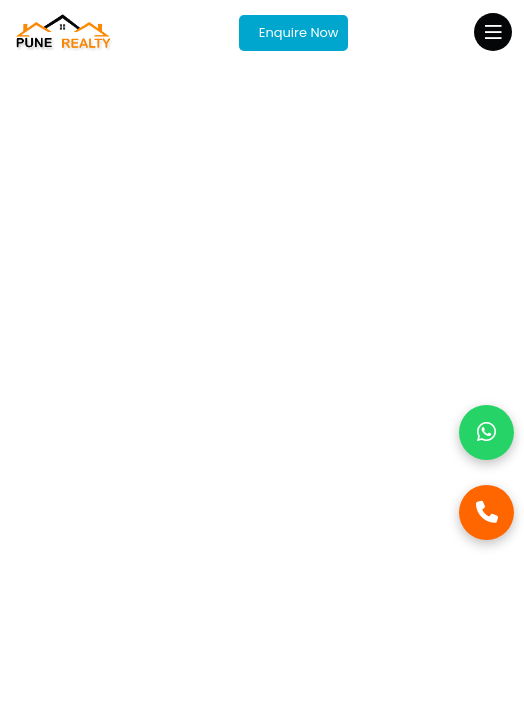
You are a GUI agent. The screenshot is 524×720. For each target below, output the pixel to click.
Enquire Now (296, 32)
